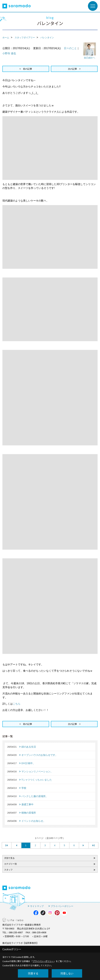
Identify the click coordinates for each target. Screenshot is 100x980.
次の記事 (72, 69)
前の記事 (28, 69)
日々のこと (70, 48)
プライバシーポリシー (62, 906)
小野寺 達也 (9, 53)
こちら (17, 704)
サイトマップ (37, 906)
